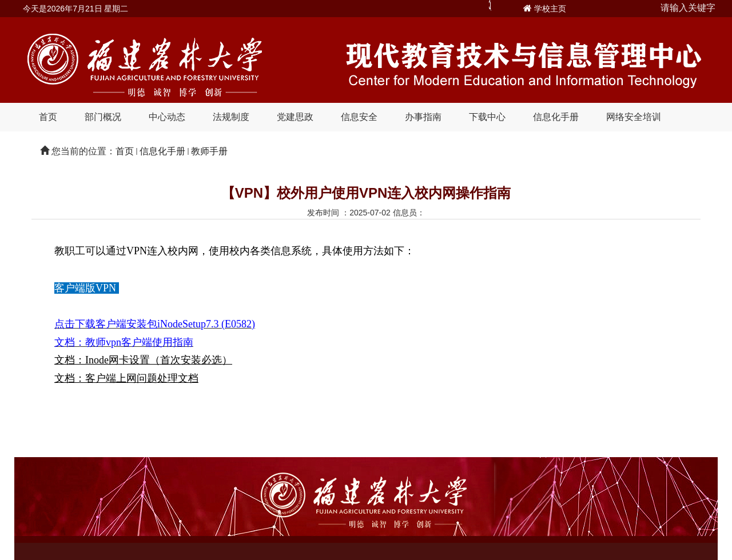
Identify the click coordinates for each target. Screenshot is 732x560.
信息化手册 (556, 117)
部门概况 (103, 117)
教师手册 (209, 151)
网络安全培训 (634, 117)
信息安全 (359, 117)
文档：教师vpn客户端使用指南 (124, 342)
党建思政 (295, 117)
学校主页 (550, 9)
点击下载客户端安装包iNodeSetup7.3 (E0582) (155, 324)
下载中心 (487, 117)
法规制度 (231, 117)
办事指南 (423, 117)
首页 (48, 117)
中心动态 (167, 117)
